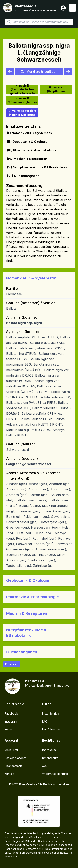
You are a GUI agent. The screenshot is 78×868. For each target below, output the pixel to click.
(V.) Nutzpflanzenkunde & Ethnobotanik (37, 167)
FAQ (45, 721)
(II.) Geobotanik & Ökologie (27, 142)
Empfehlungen (51, 729)
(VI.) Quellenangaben (23, 176)
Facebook (11, 713)
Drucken (12, 664)
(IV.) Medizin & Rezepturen (27, 159)
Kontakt (9, 774)
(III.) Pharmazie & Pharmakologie (32, 150)
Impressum (49, 750)
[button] (39, 278)
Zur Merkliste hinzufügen (39, 72)
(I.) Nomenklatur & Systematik (30, 133)
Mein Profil (12, 750)
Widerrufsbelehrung (55, 774)
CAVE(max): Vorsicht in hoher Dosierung (22, 113)
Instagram (11, 721)
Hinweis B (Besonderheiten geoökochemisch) (22, 89)
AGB (45, 766)
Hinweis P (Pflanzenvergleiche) (22, 100)
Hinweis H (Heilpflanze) (56, 89)
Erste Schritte (51, 713)
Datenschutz (50, 758)
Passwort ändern (16, 758)
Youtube (10, 729)
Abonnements (14, 766)
